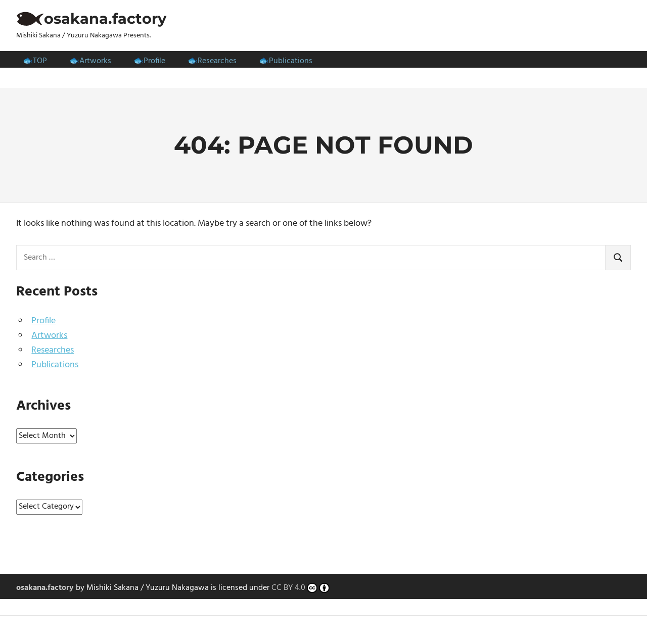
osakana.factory (105, 18)
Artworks (95, 61)
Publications (291, 61)
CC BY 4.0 (301, 588)
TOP (40, 61)
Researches (217, 61)
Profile (154, 61)
